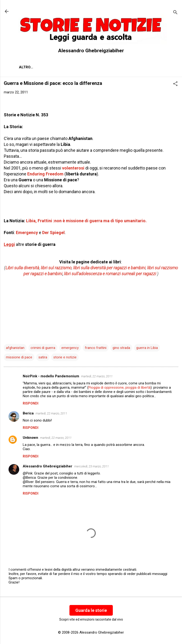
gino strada (121, 348)
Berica (28, 413)
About (25, 67)
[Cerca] (175, 13)
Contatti (75, 67)
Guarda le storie (91, 610)
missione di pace (19, 357)
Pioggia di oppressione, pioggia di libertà (119, 387)
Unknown (30, 438)
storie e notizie (65, 357)
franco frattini (96, 348)
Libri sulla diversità (22, 268)
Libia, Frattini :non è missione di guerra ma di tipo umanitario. (86, 221)
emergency (70, 348)
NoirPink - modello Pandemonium (51, 376)
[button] (175, 84)
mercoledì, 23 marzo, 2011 (91, 466)
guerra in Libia (147, 348)
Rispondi (31, 403)
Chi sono (48, 67)
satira (43, 357)
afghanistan (15, 348)
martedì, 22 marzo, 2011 (97, 376)
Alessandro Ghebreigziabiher (48, 466)
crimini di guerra (43, 348)
